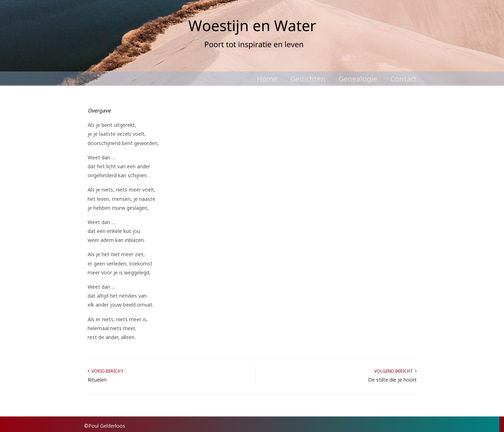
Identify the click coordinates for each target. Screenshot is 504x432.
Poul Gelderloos (252, 36)
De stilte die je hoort (392, 380)
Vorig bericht (106, 371)
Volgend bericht (395, 371)
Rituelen (97, 380)
